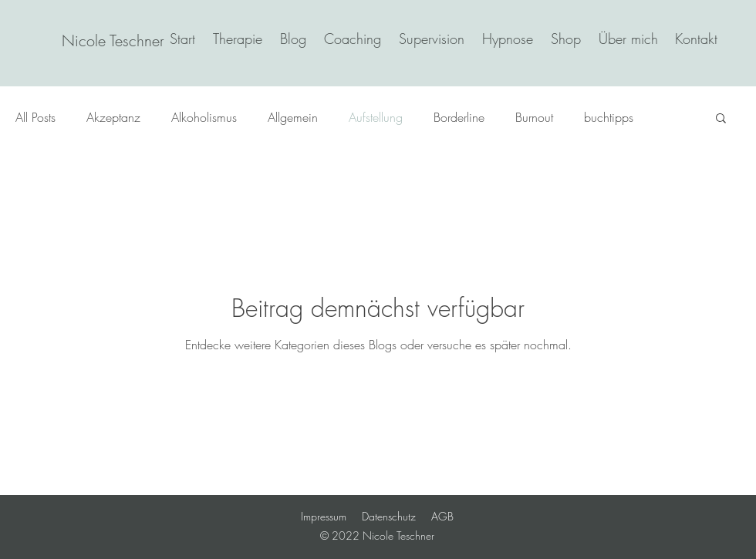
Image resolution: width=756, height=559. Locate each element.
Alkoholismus (204, 117)
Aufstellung (376, 117)
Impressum (324, 516)
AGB (442, 516)
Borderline (459, 117)
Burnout (534, 117)
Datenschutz (389, 516)
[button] (721, 119)
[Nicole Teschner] (113, 41)
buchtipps (609, 117)
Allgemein (293, 117)
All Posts (35, 117)
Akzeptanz (113, 117)
